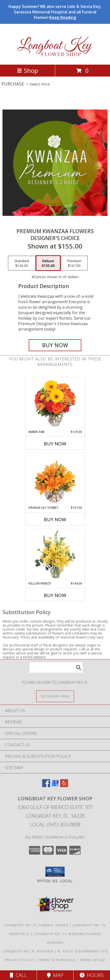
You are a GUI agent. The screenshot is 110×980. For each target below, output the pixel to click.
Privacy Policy (19, 960)
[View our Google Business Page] (55, 786)
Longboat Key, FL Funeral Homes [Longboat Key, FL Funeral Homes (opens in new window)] (36, 925)
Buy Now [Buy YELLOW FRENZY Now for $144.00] (55, 595)
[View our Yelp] (64, 786)
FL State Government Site (83, 951)
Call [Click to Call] (18, 975)
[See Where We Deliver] (55, 696)
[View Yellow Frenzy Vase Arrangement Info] (55, 555)
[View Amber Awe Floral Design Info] (55, 403)
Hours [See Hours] (92, 975)
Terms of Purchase (56, 960)
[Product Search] (56, 667)
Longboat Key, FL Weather (28, 951)
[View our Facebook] (46, 786)
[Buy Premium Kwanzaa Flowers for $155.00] (55, 345)
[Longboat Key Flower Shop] (55, 57)
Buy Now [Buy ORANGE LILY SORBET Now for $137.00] (55, 519)
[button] (55, 872)
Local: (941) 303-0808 (55, 825)
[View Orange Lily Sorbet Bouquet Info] (55, 479)
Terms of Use (93, 960)
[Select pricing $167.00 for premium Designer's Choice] (74, 263)
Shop (27, 70)
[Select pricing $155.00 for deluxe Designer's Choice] (48, 263)
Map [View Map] (55, 975)
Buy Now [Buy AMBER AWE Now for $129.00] (55, 444)
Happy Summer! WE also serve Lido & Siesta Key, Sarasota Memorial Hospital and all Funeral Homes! (55, 12)
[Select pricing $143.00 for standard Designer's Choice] (22, 263)
